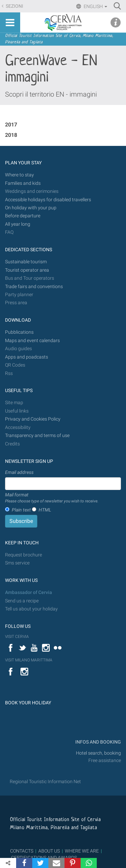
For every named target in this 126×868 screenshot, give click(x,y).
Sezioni (14, 6)
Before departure (23, 216)
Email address (19, 472)
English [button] (95, 6)
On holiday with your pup (31, 208)
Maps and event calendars (32, 341)
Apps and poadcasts (27, 357)
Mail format (52, 498)
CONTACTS (22, 851)
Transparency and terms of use (37, 436)
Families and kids (23, 183)
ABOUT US (49, 851)
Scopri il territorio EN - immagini (51, 94)
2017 (11, 125)
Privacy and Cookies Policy (33, 419)
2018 (11, 135)
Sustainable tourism (26, 262)
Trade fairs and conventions (34, 287)
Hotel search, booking (98, 753)
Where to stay (19, 175)
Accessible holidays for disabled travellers (48, 200)
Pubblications (19, 332)
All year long (18, 224)
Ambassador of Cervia (29, 592)
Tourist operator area (27, 270)
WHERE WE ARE (82, 851)
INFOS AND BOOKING (98, 742)
